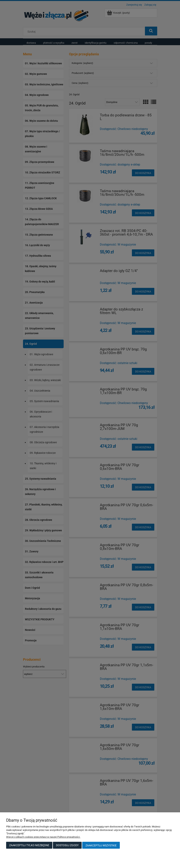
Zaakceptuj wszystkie (101, 845)
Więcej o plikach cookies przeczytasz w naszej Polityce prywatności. (43, 837)
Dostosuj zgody (67, 845)
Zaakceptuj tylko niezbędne (29, 845)
